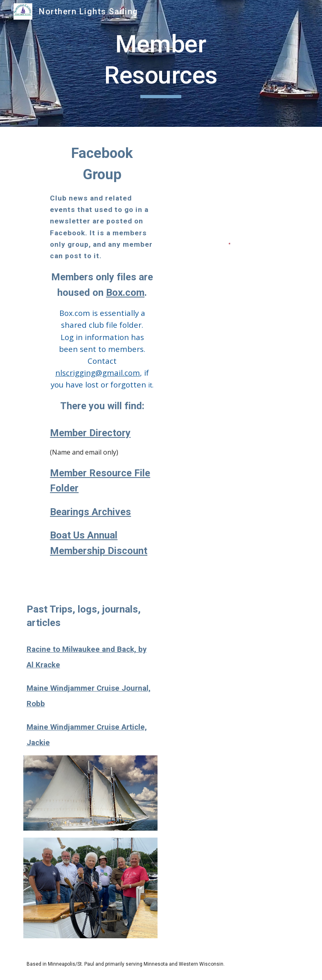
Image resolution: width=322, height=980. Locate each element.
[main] (161, 63)
